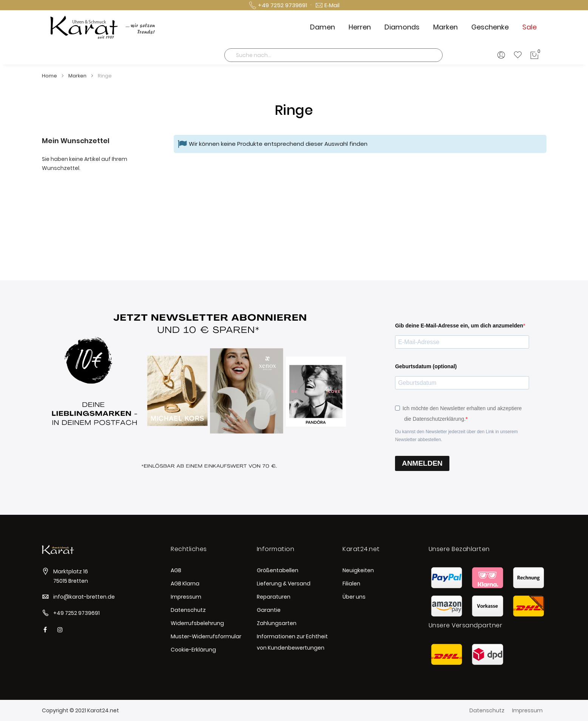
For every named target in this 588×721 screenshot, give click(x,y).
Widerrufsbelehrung (197, 623)
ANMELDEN (422, 463)
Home (50, 76)
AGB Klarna (185, 584)
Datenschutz (188, 610)
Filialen (351, 584)
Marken (78, 76)
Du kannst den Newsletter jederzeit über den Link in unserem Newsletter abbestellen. (456, 436)
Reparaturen (274, 597)
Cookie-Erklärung (193, 650)
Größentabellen (278, 570)
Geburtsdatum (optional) (426, 366)
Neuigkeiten (358, 570)
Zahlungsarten (277, 623)
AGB (176, 570)
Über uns (354, 597)
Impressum (186, 597)
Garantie (269, 610)
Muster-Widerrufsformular (206, 636)
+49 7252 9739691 (76, 613)
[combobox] (333, 55)
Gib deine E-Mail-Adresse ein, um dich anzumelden (459, 326)
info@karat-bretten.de (84, 597)
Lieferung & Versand (284, 584)
